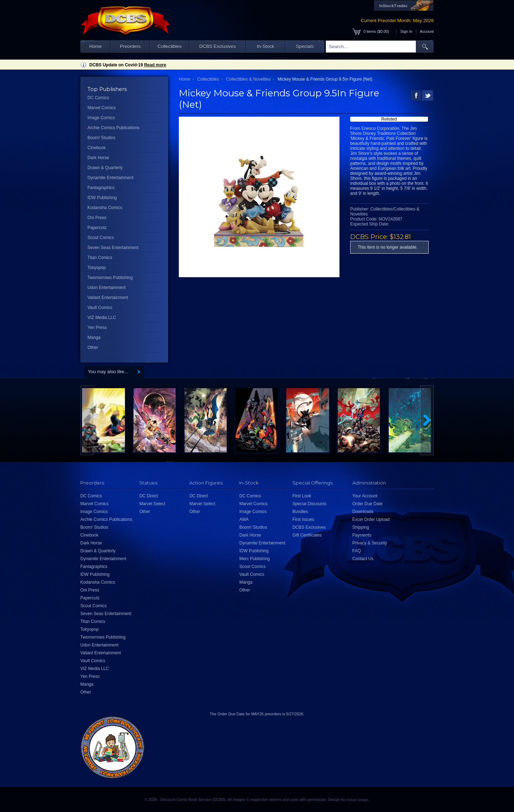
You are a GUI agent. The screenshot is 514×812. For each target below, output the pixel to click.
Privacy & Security (370, 543)
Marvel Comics (102, 108)
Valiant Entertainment (108, 298)
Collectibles (169, 46)
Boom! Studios (101, 138)
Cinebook (97, 148)
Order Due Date (367, 504)
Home (95, 46)
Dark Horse (98, 158)
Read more (155, 65)
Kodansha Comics (105, 208)
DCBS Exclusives (218, 46)
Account (427, 31)
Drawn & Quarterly (105, 168)
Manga (94, 338)
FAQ (357, 551)
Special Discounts (309, 504)
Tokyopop (97, 268)
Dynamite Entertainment (110, 178)
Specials (305, 46)
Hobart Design (357, 800)
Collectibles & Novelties (248, 79)
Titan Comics (100, 258)
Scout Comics (101, 238)
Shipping (361, 527)
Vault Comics (100, 308)
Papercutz (97, 228)
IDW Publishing (102, 198)
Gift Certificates (307, 535)
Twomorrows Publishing (110, 278)
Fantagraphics (101, 188)
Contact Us (363, 559)
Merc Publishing (254, 559)
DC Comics (98, 98)
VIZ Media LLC (102, 318)
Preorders (130, 46)
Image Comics (101, 118)
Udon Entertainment (107, 288)
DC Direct (148, 496)
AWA (244, 519)
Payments (362, 535)
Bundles (300, 512)
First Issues (303, 519)
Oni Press (97, 218)
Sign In (407, 31)
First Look (302, 496)
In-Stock (266, 46)
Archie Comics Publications (113, 128)
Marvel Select (152, 504)
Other (93, 347)
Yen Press (97, 328)
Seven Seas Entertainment (113, 248)
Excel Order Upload (371, 519)
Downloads (363, 512)
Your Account (365, 496)
